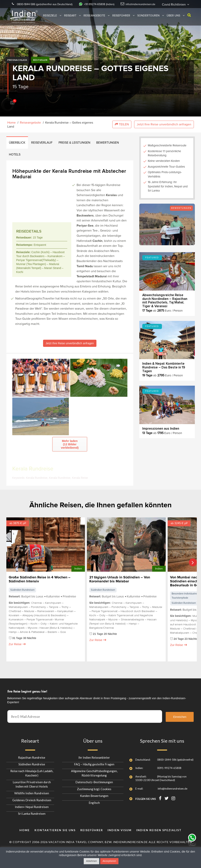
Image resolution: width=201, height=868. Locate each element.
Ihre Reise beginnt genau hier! (27, 690)
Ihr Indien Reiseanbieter (94, 755)
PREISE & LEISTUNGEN (76, 143)
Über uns (173, 20)
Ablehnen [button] (91, 861)
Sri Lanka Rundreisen (32, 812)
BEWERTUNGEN (110, 143)
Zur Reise (17, 647)
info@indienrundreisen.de (162, 4)
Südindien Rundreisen (22, 602)
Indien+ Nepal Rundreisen (32, 805)
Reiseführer (121, 20)
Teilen (122, 125)
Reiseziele (50, 20)
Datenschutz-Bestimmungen (94, 780)
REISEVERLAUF (43, 143)
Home (12, 123)
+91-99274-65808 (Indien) (115, 4)
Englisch (94, 801)
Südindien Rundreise (32, 762)
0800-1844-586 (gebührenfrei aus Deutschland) (53, 4)
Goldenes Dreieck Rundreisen (32, 798)
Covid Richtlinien (100, 9)
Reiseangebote (94, 20)
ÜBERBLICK (18, 143)
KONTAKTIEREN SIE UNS (55, 828)
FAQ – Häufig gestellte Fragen (94, 762)
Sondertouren (148, 20)
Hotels (15, 156)
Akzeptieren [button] (109, 861)
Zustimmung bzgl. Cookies (94, 787)
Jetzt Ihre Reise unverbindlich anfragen (164, 125)
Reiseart (70, 20)
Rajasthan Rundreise (32, 755)
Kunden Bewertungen (94, 794)
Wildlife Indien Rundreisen (32, 791)
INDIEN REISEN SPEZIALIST (159, 828)
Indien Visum (120, 828)
